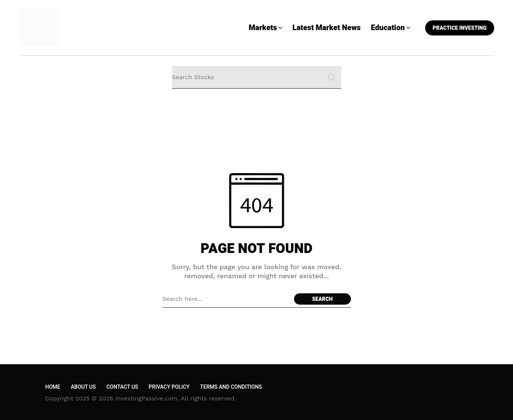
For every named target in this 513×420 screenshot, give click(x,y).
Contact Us (122, 387)
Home (53, 387)
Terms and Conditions (231, 387)
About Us (83, 387)
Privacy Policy (169, 387)
